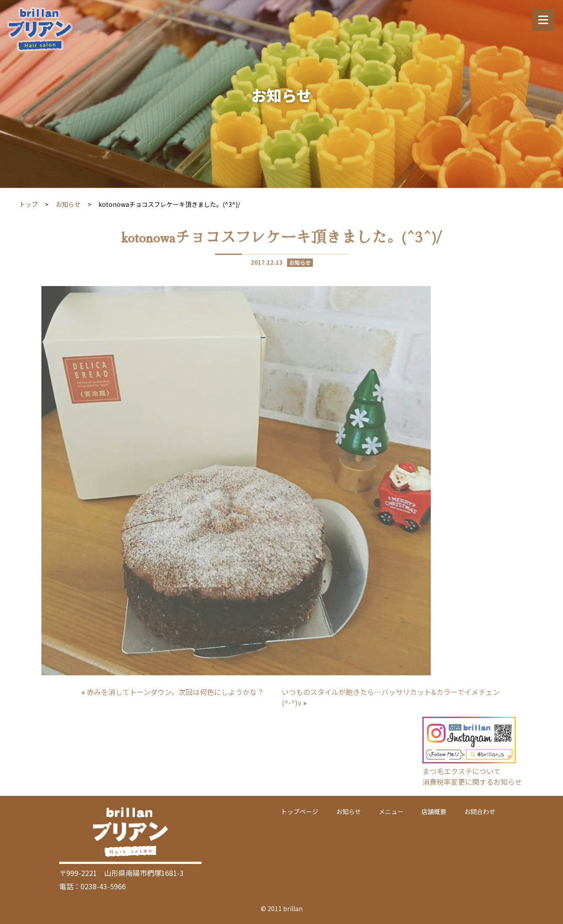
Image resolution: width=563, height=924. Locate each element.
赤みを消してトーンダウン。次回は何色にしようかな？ (175, 692)
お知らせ (68, 204)
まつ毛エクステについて (462, 771)
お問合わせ (480, 811)
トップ (28, 204)
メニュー (391, 811)
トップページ (300, 811)
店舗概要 (434, 811)
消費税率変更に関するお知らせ (472, 782)
